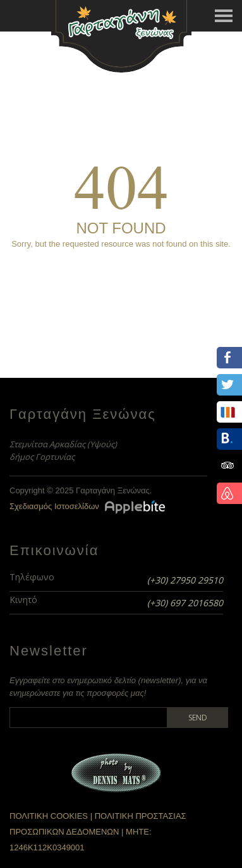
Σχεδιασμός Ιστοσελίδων (54, 506)
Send (198, 718)
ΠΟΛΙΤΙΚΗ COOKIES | (52, 816)
